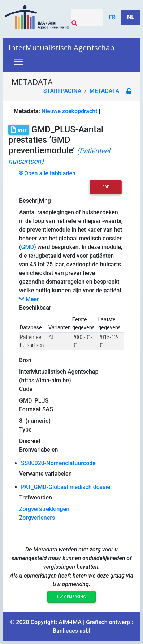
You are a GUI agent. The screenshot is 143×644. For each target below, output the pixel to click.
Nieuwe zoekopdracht (70, 111)
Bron (25, 360)
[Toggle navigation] (18, 62)
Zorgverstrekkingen (44, 509)
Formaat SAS (36, 409)
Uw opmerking (71, 597)
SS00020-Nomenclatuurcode (58, 463)
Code (26, 389)
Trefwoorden (36, 497)
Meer (29, 299)
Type (25, 430)
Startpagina (62, 91)
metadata (104, 91)
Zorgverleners (37, 518)
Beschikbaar (35, 308)
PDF (106, 187)
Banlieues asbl (71, 631)
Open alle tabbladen (47, 173)
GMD (28, 247)
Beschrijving (35, 201)
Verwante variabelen (45, 474)
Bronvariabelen (38, 450)
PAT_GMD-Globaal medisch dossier (67, 487)
